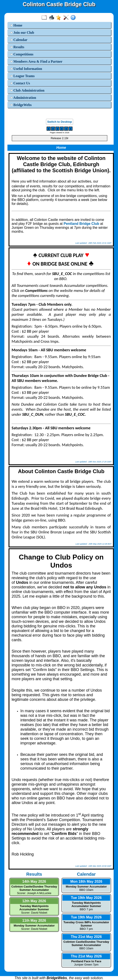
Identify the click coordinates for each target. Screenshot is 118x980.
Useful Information (26, 69)
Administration (23, 98)
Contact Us (20, 83)
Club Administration (27, 90)
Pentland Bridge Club (81, 224)
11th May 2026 (34, 921)
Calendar (19, 40)
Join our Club (22, 33)
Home (16, 25)
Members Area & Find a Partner (36, 61)
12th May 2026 (34, 901)
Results (17, 47)
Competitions (22, 54)
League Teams (22, 76)
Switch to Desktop (60, 122)
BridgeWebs (21, 105)
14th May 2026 (34, 881)
